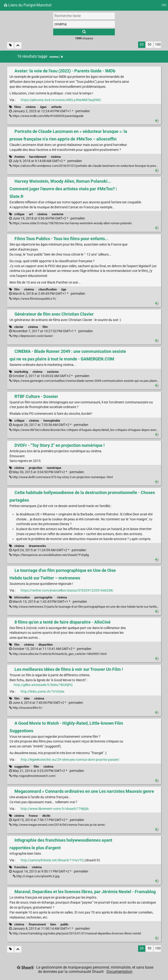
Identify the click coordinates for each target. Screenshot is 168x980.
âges (43, 107)
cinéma (31, 107)
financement (37, 924)
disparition (46, 645)
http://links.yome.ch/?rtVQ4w (43, 692)
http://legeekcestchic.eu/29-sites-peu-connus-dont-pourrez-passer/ (70, 760)
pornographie (43, 597)
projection (35, 468)
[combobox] (84, 24)
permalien (49, 111)
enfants (56, 107)
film (17, 289)
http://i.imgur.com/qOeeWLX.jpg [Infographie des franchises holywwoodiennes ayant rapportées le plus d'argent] (36, 876)
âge (64, 289)
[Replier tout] (18, 45)
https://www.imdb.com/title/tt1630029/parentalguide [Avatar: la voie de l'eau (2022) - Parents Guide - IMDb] (46, 116)
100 (158, 44)
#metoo (19, 157)
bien (53, 924)
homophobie (52, 421)
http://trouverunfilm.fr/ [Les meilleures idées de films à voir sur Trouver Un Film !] (26, 708)
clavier (19, 327)
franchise (21, 867)
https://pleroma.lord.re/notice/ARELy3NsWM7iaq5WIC (61, 100)
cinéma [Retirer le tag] (56, 57)
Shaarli (27, 967)
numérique (54, 468)
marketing (21, 372)
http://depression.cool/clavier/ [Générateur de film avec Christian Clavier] (31, 336)
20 (142, 44)
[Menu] (164, 7)
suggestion (22, 767)
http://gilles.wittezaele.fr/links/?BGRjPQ (43, 685)
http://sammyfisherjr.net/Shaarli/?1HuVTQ (52, 860)
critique (19, 214)
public (65, 924)
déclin (46, 816)
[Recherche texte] (84, 16)
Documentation (119, 972)
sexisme (58, 214)
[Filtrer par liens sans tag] (10, 45)
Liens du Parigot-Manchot (28, 5)
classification (48, 289)
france (33, 816)
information (22, 597)
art (31, 214)
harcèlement (38, 157)
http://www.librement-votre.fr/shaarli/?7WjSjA (55, 809)
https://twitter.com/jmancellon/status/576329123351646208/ (67, 590)
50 (149, 44)
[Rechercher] (84, 32)
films (18, 107)
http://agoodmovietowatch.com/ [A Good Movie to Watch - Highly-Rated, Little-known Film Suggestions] (32, 776)
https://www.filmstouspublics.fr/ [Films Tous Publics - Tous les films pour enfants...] (33, 299)
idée (27, 698)
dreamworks (37, 546)
